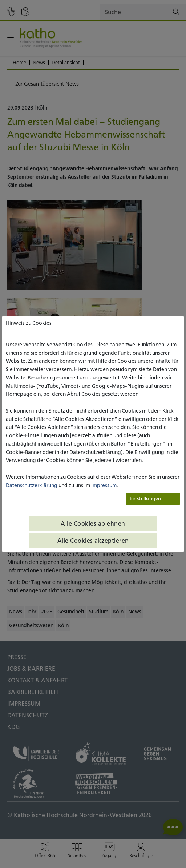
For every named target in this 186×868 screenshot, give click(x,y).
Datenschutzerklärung (32, 485)
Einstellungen (145, 499)
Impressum (104, 485)
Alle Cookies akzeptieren (93, 541)
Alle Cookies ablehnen (93, 523)
